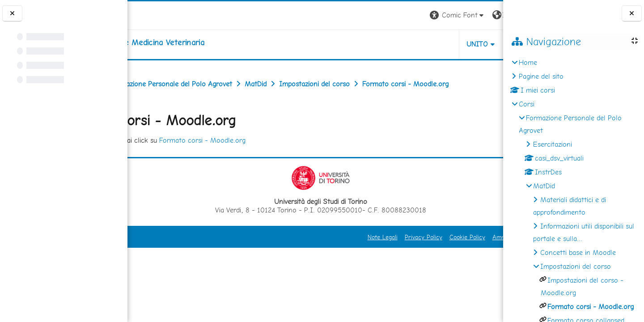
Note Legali (303, 257)
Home (528, 62)
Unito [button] (398, 44)
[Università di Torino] (155, 15)
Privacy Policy (344, 257)
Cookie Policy (388, 257)
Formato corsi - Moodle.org (271, 160)
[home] (201, 42)
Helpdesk (449, 44)
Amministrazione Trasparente (453, 257)
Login (488, 15)
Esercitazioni (553, 144)
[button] (379, 15)
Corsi (527, 104)
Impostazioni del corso (576, 266)
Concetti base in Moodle (578, 252)
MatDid (544, 186)
